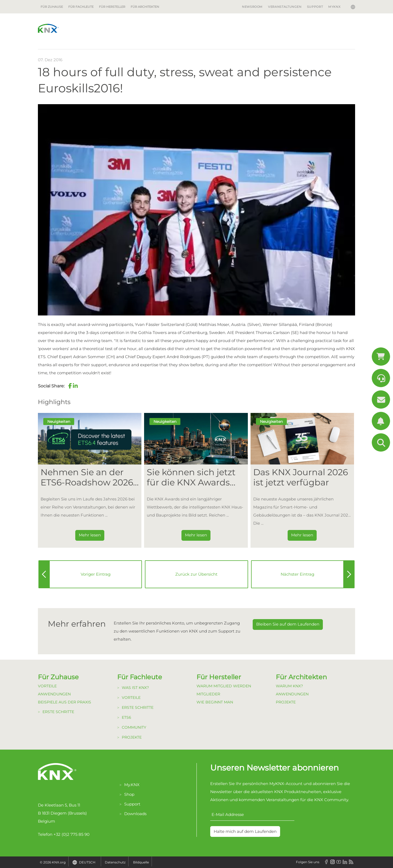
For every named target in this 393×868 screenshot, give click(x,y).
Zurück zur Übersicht (196, 574)
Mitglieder (208, 694)
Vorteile (47, 686)
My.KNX (132, 785)
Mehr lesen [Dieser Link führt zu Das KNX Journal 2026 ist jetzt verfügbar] (302, 535)
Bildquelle (141, 862)
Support (315, 7)
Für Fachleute (81, 7)
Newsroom (252, 7)
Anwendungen (54, 694)
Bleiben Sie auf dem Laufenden (288, 624)
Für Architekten (145, 7)
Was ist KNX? (135, 688)
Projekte (132, 737)
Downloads (135, 814)
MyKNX (334, 7)
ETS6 (126, 717)
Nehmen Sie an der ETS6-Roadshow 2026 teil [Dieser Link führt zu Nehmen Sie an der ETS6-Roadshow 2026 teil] (87, 477)
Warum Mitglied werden (224, 686)
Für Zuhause (52, 7)
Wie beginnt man (215, 702)
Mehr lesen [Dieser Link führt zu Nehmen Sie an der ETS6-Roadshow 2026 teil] (90, 535)
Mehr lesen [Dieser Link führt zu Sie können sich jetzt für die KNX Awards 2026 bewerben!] (196, 535)
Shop (129, 794)
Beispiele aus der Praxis (65, 702)
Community (134, 727)
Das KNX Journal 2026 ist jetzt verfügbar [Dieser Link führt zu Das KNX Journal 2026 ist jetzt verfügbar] (301, 477)
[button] (70, 386)
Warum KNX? (289, 686)
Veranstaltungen (285, 7)
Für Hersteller (112, 7)
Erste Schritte (58, 712)
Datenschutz (115, 862)
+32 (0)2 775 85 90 (72, 834)
